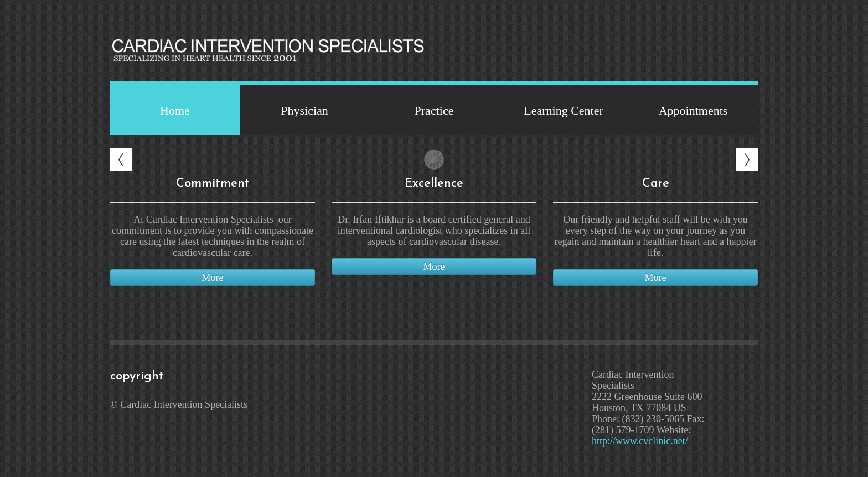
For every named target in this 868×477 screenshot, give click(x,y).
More (213, 278)
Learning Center (564, 111)
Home (175, 111)
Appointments (693, 111)
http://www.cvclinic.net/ (640, 441)
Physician (304, 111)
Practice (434, 111)
